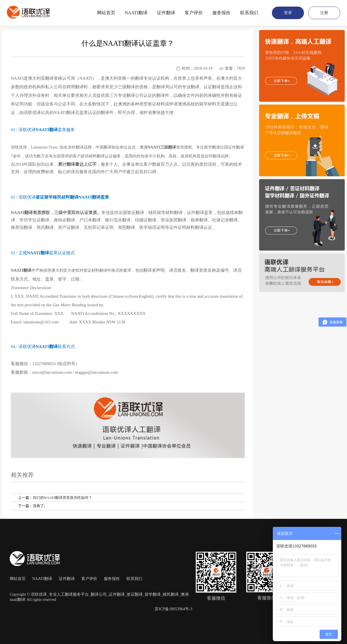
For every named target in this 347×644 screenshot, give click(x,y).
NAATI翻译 (42, 579)
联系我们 (134, 579)
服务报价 (112, 579)
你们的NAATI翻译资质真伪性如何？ (62, 498)
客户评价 (89, 579)
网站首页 (18, 579)
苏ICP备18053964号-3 (173, 609)
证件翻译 (67, 579)
